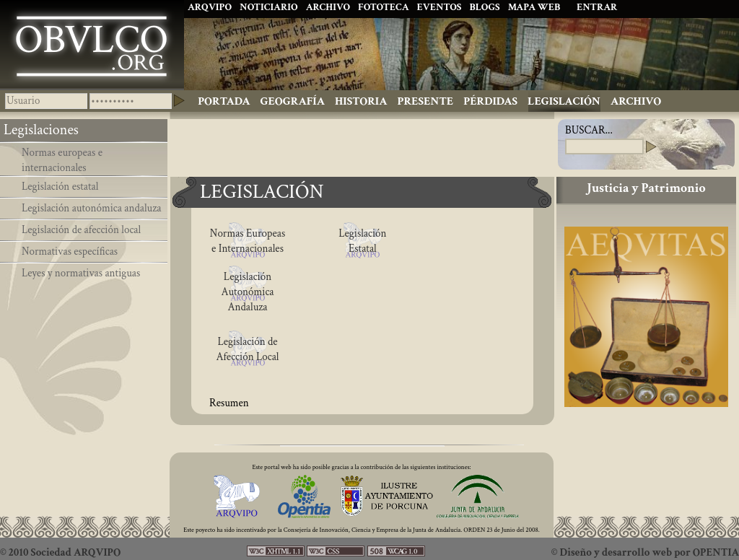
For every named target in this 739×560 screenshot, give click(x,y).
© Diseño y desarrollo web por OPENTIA (645, 552)
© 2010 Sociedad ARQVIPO (60, 552)
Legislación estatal (60, 187)
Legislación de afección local (81, 230)
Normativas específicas (70, 251)
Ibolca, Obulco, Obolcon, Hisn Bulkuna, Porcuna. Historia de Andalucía (92, 44)
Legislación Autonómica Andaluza (247, 292)
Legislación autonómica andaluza (91, 208)
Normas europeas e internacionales (62, 160)
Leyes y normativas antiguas (81, 273)
